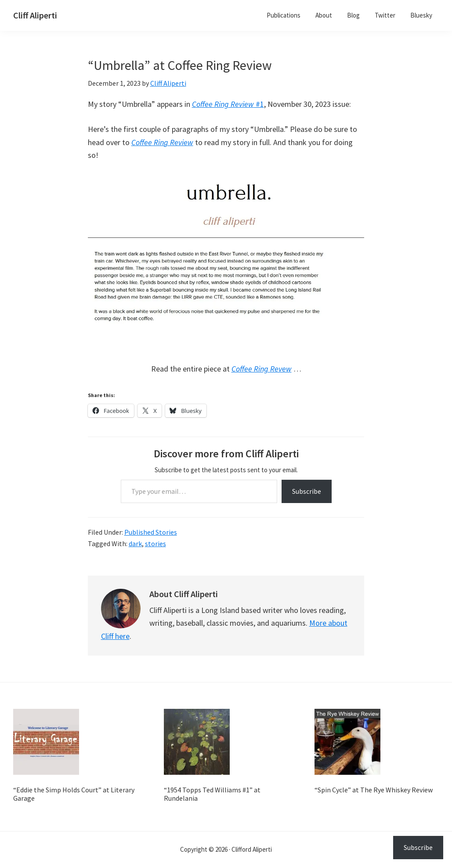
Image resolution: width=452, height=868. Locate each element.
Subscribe (307, 491)
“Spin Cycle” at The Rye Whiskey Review (374, 790)
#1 (228, 104)
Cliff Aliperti (35, 15)
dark (135, 543)
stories (155, 543)
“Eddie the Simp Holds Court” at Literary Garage (74, 794)
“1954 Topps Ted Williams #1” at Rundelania (212, 794)
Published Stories (151, 532)
